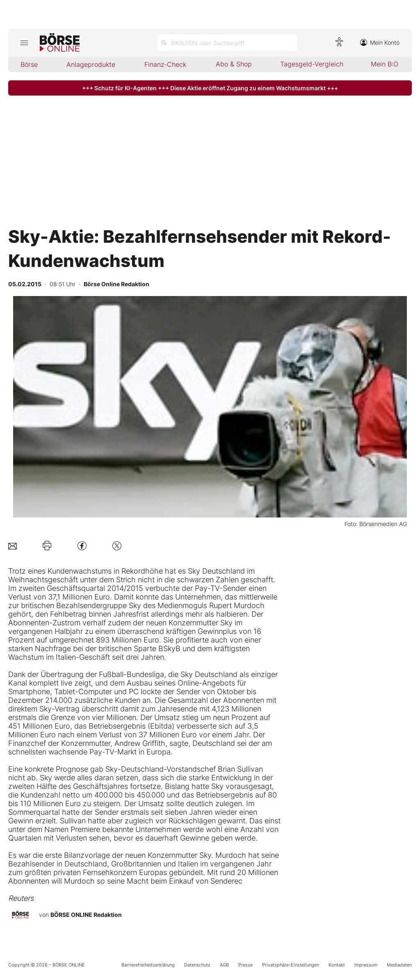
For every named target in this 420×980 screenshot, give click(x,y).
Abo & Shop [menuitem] (234, 64)
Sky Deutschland (216, 571)
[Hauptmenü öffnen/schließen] (24, 43)
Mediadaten (399, 965)
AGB (224, 965)
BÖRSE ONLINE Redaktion (86, 915)
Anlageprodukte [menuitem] (91, 64)
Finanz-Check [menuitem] (165, 64)
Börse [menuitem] (29, 64)
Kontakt (337, 965)
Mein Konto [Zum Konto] (380, 42)
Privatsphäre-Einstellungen (291, 965)
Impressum (366, 965)
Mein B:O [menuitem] (385, 64)
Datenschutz (197, 965)
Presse (245, 965)
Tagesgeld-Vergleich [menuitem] (312, 64)
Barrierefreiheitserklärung (148, 965)
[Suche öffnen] (227, 43)
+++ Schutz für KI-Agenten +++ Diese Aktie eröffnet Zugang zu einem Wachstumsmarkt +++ (210, 88)
